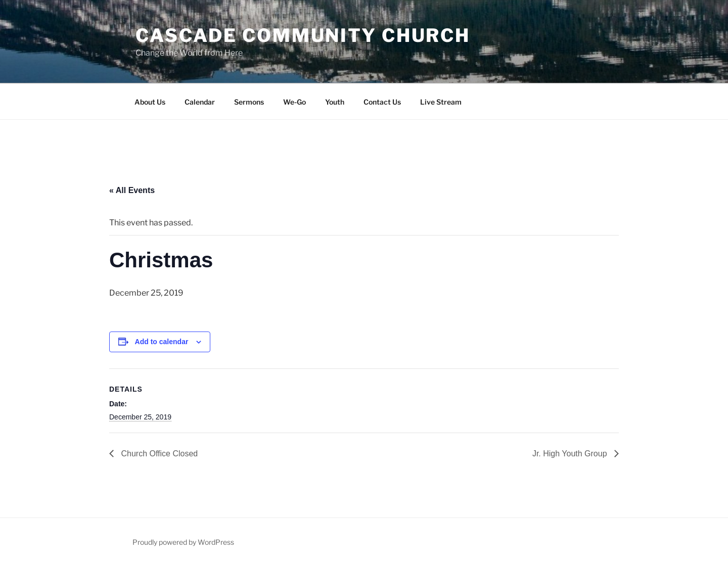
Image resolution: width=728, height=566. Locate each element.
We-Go (294, 102)
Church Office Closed (158, 454)
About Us (150, 102)
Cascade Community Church (303, 35)
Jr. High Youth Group (571, 454)
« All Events (132, 190)
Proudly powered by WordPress (183, 542)
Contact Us (382, 102)
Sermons (249, 102)
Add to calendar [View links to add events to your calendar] (162, 342)
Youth (335, 102)
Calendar (200, 102)
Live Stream (441, 102)
